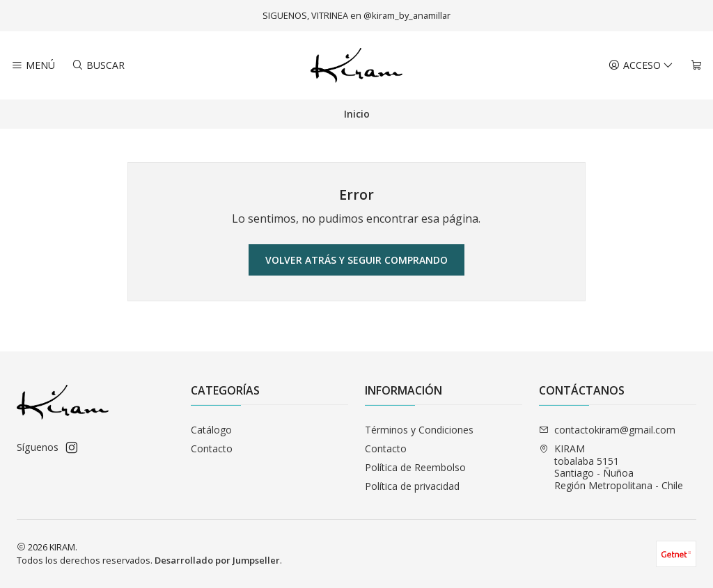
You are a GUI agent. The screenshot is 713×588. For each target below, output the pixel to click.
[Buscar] (97, 66)
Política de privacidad (412, 486)
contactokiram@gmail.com (607, 430)
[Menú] (33, 66)
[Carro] (696, 66)
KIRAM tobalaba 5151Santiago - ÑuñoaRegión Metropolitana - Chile (611, 467)
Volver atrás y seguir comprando (356, 260)
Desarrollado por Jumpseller (217, 560)
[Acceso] (641, 66)
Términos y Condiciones (419, 430)
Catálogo (211, 430)
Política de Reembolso (415, 467)
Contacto (212, 448)
